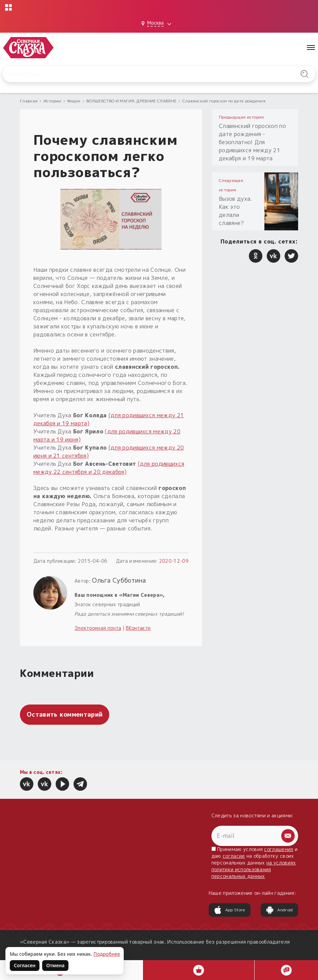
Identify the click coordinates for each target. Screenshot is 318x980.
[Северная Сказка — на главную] (29, 48)
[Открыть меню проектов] (9, 7)
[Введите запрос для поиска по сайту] (136, 74)
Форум (74, 101)
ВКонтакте (138, 628)
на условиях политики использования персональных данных (254, 869)
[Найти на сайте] (305, 74)
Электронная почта (98, 628)
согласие (234, 856)
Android (279, 910)
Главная (29, 101)
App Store (230, 910)
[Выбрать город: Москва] (157, 24)
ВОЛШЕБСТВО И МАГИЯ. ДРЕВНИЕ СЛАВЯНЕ (131, 101)
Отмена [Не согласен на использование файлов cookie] (55, 965)
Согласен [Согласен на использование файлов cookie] (25, 965)
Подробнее (107, 954)
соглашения (279, 849)
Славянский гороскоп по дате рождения (224, 101)
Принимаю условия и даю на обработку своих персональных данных (255, 863)
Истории (52, 101)
